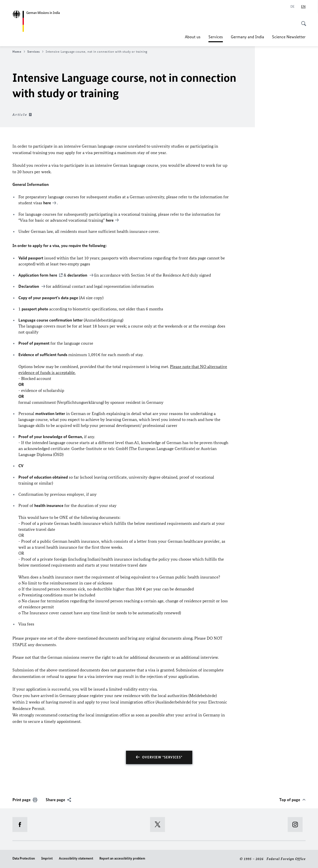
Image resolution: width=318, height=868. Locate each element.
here (47, 203)
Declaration (29, 286)
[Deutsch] (293, 7)
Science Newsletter (289, 37)
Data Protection (24, 858)
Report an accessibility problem (122, 858)
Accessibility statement (76, 858)
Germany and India (247, 37)
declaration (78, 275)
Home (19, 52)
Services (216, 37)
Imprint (47, 858)
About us (193, 37)
